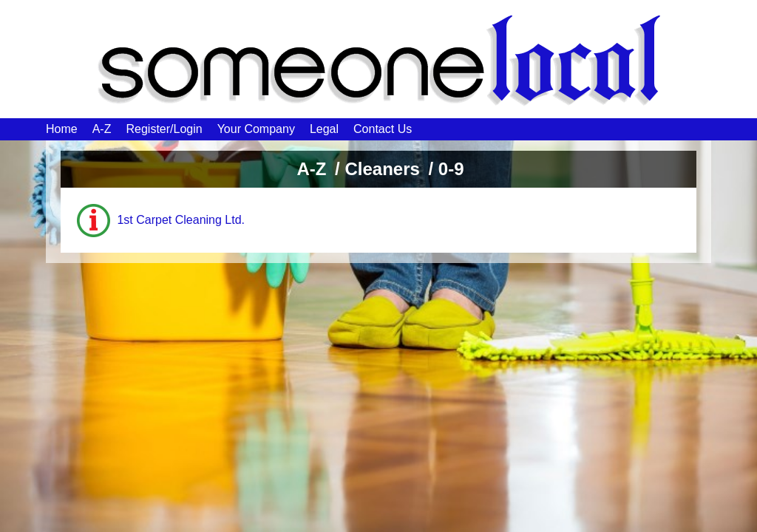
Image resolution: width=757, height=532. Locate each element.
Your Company (256, 129)
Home (62, 129)
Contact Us (383, 129)
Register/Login (164, 129)
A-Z (102, 129)
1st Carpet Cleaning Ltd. (181, 220)
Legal (324, 129)
